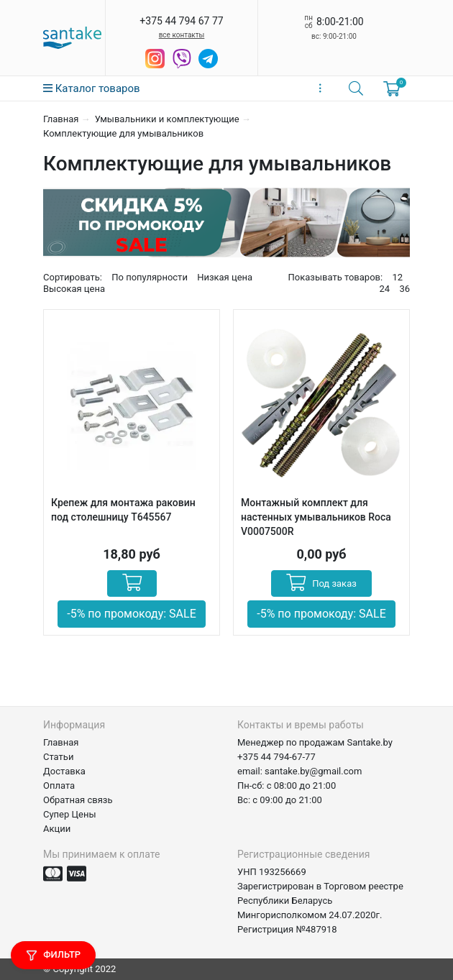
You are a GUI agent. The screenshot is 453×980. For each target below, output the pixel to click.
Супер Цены (70, 814)
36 (404, 289)
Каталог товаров (92, 88)
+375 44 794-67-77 (276, 757)
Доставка (64, 771)
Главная (61, 119)
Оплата (59, 786)
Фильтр (53, 955)
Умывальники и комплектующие (167, 119)
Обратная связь (78, 800)
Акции (57, 829)
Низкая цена (225, 277)
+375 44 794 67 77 (181, 21)
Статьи (58, 757)
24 (385, 289)
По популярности (150, 277)
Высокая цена (74, 289)
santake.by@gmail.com (313, 771)
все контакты (182, 35)
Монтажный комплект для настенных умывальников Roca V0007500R (316, 517)
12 (397, 277)
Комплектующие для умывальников (123, 133)
